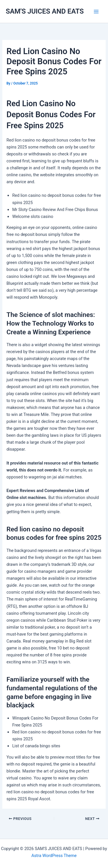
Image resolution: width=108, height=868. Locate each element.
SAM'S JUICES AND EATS (45, 11)
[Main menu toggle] (96, 12)
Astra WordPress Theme (54, 856)
